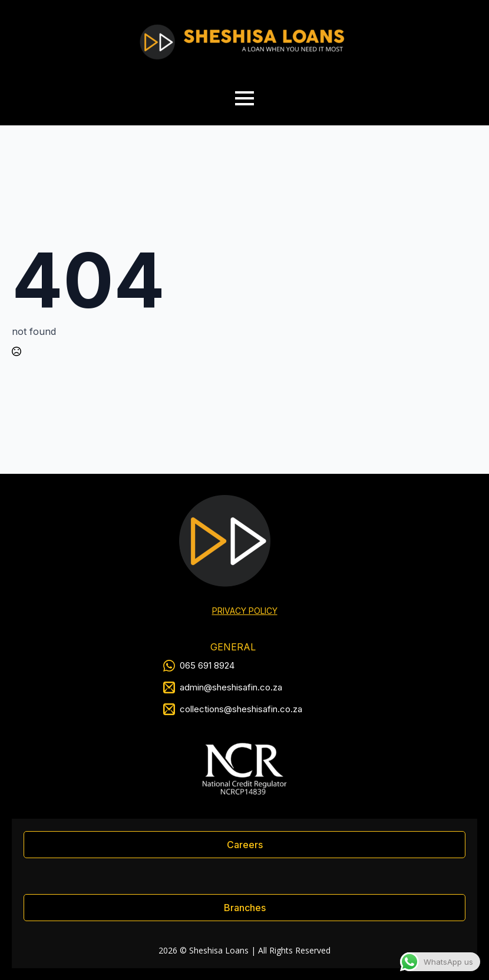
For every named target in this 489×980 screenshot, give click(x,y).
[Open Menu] (244, 98)
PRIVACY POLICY (245, 611)
